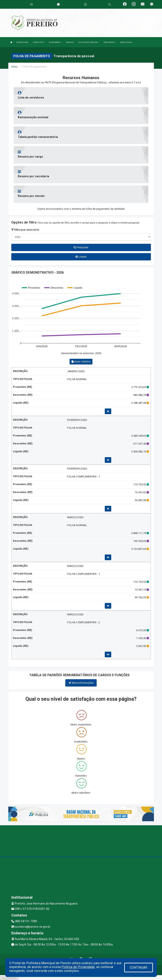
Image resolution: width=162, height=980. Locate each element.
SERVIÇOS (70, 42)
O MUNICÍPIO (39, 42)
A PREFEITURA (23, 42)
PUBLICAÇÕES (110, 42)
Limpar (81, 257)
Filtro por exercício (25, 230)
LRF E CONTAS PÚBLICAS (89, 42)
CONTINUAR (139, 968)
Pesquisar (81, 247)
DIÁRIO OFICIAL (126, 42)
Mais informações (81, 683)
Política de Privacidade (78, 967)
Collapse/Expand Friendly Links (9, 978)
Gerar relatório (81, 362)
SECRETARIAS (55, 42)
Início (15, 67)
